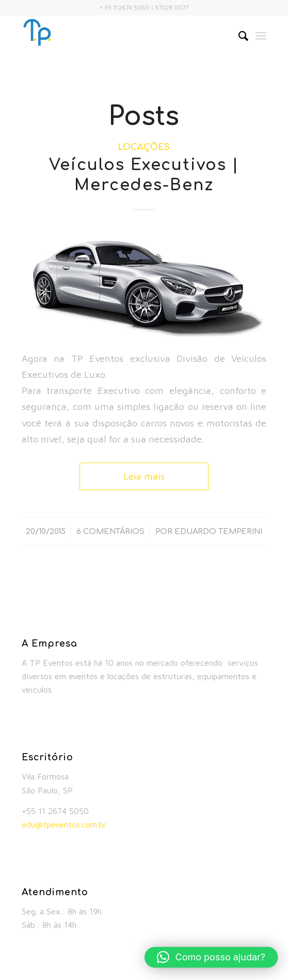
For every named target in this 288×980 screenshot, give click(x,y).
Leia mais (144, 476)
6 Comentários (110, 531)
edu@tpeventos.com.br (64, 824)
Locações (144, 147)
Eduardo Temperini (218, 531)
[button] (211, 957)
